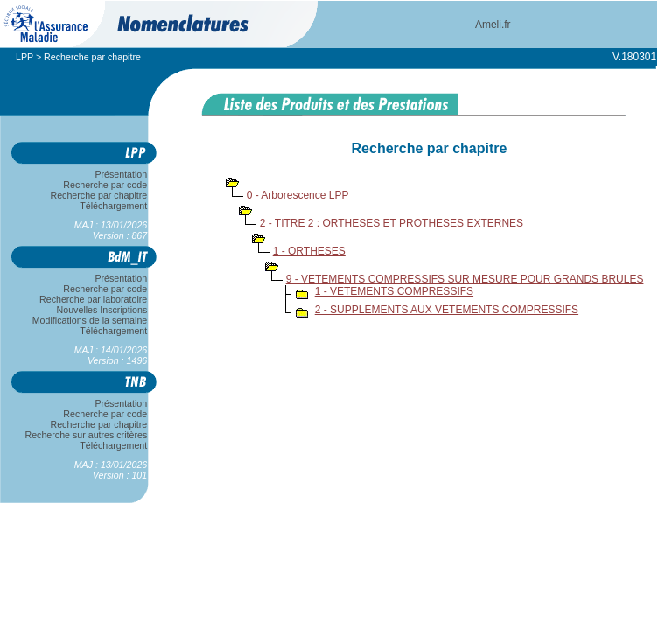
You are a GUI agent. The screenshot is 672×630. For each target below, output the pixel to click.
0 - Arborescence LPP (298, 195)
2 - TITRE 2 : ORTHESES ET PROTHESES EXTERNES (392, 223)
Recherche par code (106, 185)
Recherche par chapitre (99, 195)
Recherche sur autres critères (86, 435)
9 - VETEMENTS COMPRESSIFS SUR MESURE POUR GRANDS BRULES (465, 279)
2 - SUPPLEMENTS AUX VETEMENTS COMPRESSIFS (447, 310)
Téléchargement (114, 206)
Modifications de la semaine (90, 320)
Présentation (121, 174)
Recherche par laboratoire (93, 299)
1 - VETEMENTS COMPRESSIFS (394, 291)
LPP (24, 57)
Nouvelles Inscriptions (102, 310)
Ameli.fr (493, 24)
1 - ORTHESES (309, 251)
